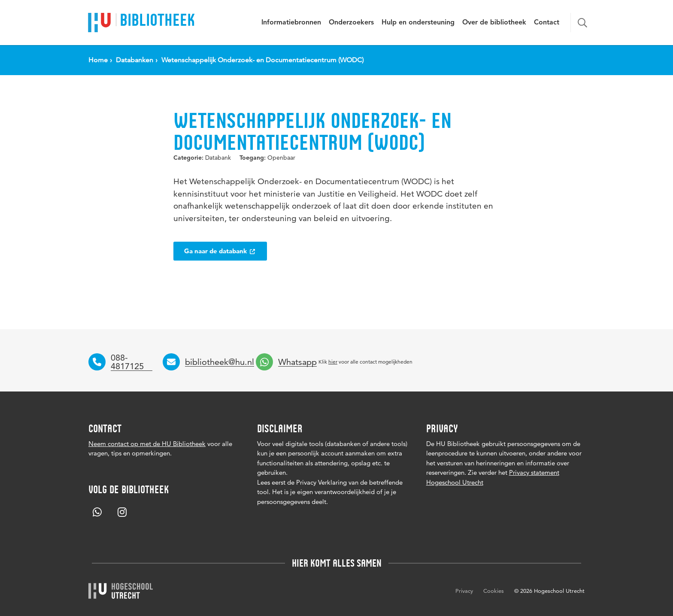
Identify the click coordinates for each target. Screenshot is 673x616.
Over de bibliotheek (494, 23)
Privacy (464, 591)
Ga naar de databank (220, 251)
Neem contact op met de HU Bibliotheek (147, 444)
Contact (547, 23)
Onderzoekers (351, 23)
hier (333, 362)
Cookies (494, 591)
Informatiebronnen (291, 23)
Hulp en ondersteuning (418, 23)
